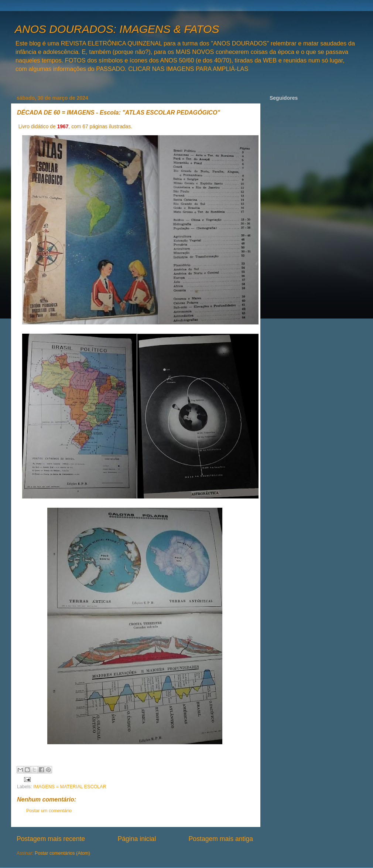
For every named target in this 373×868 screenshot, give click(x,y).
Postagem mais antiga (221, 839)
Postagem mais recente (51, 839)
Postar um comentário (49, 811)
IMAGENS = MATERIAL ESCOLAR (70, 787)
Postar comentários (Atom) (62, 853)
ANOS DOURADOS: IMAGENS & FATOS (117, 29)
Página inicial (137, 839)
